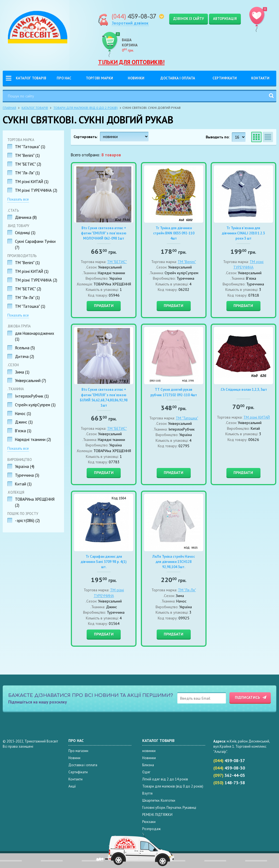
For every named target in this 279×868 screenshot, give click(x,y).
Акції (72, 786)
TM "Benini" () (27, 155)
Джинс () (24, 422)
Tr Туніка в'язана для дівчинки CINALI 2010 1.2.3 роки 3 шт (243, 233)
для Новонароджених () (35, 336)
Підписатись (247, 697)
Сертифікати (225, 78)
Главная (9, 108)
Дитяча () (25, 357)
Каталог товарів (31, 78)
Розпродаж (151, 829)
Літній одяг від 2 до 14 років (165, 779)
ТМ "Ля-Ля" (187, 590)
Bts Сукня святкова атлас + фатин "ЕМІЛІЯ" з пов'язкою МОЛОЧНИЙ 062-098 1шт (104, 233)
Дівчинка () (26, 217)
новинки (149, 751)
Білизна (148, 765)
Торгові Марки (99, 78)
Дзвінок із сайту (189, 19)
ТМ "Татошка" (187, 418)
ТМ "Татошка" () (30, 147)
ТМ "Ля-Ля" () (27, 173)
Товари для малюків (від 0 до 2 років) (86, 108)
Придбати (104, 306)
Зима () (22, 372)
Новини (74, 758)
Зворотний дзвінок (130, 23)
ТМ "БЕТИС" (117, 262)
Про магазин (78, 751)
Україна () (25, 466)
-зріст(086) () (27, 520)
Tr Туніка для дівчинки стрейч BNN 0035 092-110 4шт (174, 233)
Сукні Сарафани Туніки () (35, 244)
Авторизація (225, 19)
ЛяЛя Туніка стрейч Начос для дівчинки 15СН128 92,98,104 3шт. (174, 562)
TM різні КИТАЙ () (32, 182)
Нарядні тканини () (33, 439)
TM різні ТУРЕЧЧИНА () (36, 190)
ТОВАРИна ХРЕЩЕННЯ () (35, 502)
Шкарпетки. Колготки (159, 800)
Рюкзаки (149, 822)
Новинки (136, 78)
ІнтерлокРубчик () (32, 396)
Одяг (146, 772)
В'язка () (23, 431)
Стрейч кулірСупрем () (35, 405)
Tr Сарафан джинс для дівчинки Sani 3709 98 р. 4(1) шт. (104, 562)
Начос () (23, 414)
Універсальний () (31, 381)
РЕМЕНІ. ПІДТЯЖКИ (157, 815)
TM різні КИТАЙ (257, 417)
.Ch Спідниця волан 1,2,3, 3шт (243, 390)
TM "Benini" (187, 262)
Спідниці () (25, 233)
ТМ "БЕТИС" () (28, 164)
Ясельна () (25, 348)
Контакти (260, 78)
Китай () (23, 484)
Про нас (64, 78)
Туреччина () (27, 475)
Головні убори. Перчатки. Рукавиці (169, 808)
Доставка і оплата (178, 78)
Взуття (147, 793)
